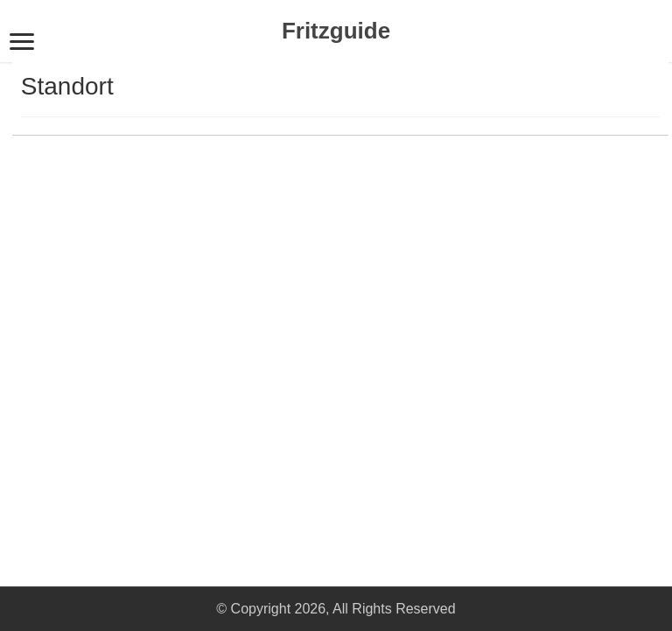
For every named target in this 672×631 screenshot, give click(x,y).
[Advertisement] (135, 346)
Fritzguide (336, 31)
